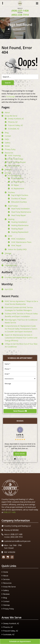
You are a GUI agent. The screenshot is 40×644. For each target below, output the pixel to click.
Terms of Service (24, 395)
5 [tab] (25, 459)
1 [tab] (15, 459)
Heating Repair (17, 229)
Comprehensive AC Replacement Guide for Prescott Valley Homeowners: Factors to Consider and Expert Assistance (21, 329)
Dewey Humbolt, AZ (16, 119)
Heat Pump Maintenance (21, 212)
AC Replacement (18, 188)
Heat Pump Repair (19, 215)
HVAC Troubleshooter (17, 162)
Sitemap (8, 253)
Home (7, 146)
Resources (9, 153)
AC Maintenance (18, 182)
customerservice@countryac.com (17, 541)
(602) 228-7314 (20, 15)
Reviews (8, 169)
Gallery (8, 143)
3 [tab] (20, 459)
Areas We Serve (11, 116)
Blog (7, 133)
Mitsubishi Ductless (19, 202)
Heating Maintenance (20, 225)
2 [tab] (17, 459)
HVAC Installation (18, 239)
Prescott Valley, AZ (15, 125)
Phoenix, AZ (13, 122)
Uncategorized (11, 265)
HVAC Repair (16, 245)
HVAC (10, 236)
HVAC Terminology (16, 159)
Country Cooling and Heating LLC (18, 277)
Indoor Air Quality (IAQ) (17, 249)
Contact (8, 136)
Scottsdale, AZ (14, 129)
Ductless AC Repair (19, 199)
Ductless (11, 192)
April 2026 (9, 289)
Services (8, 173)
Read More (20, 454)
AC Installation (17, 178)
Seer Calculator (14, 166)
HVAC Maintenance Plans (21, 242)
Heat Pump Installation (20, 209)
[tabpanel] (20, 441)
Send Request (20, 411)
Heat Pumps (13, 206)
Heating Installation (19, 222)
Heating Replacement (20, 232)
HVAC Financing (14, 156)
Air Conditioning (15, 176)
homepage (11, 96)
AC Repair (15, 185)
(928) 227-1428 (20, 10)
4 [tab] (23, 459)
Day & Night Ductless (20, 195)
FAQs (7, 139)
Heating (11, 219)
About (7, 112)
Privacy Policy (10, 149)
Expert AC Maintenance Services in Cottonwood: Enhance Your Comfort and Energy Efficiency (21, 338)
